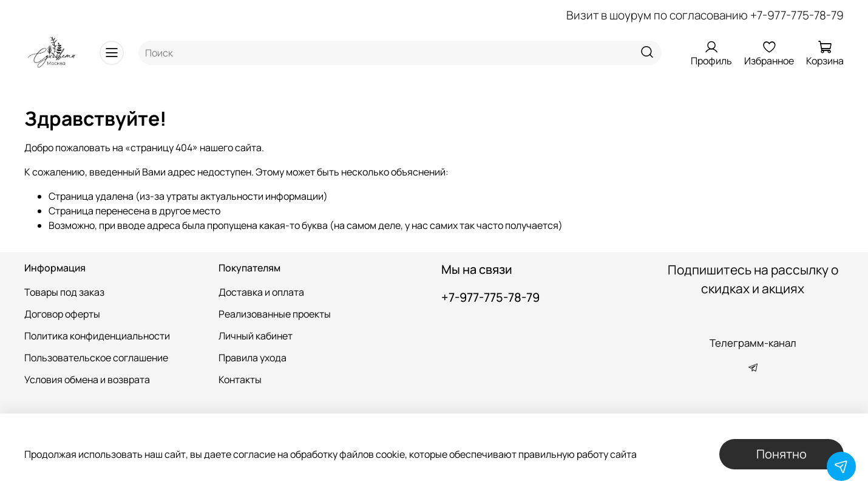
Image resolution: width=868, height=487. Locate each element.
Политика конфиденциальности (97, 336)
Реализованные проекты (275, 314)
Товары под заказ (64, 292)
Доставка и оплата (261, 292)
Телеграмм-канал (753, 343)
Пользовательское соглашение (96, 358)
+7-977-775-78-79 (797, 15)
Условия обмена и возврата (87, 380)
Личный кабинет (256, 336)
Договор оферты (62, 314)
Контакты (240, 380)
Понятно (782, 454)
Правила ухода (253, 358)
